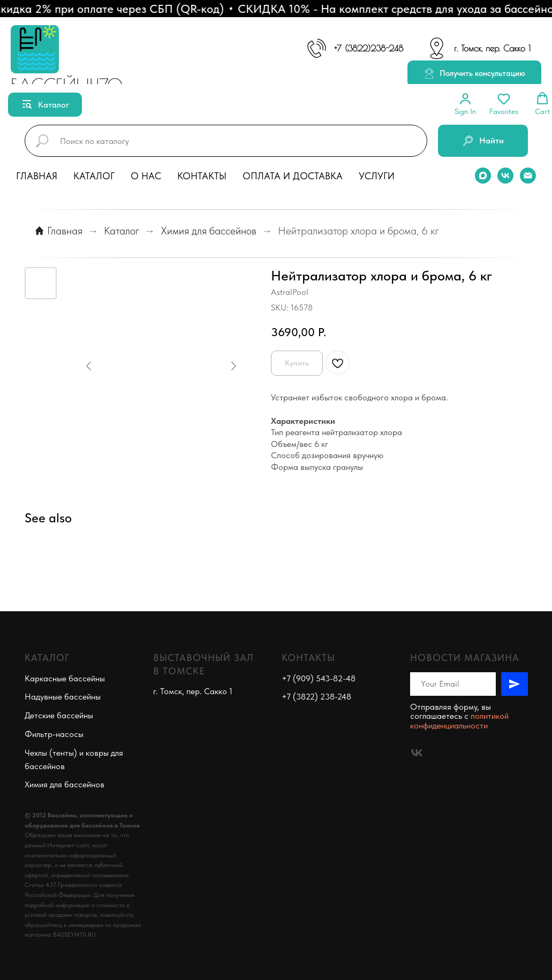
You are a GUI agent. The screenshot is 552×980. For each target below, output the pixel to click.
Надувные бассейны (63, 697)
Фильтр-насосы (54, 734)
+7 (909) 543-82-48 (319, 678)
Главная (37, 176)
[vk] (505, 176)
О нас (146, 176)
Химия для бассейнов (209, 231)
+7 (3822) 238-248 (316, 697)
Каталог (94, 176)
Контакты (202, 176)
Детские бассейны (59, 715)
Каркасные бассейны (65, 678)
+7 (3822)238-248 (369, 48)
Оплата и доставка (293, 176)
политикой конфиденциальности (459, 721)
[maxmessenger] (483, 176)
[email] (528, 176)
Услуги (377, 176)
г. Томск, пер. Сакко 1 (492, 48)
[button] (474, 74)
